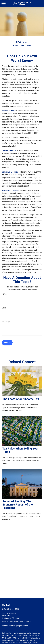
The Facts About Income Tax (21, 399)
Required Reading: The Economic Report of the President (18, 505)
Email (4, 308)
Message (6, 322)
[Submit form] (7, 343)
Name (4, 294)
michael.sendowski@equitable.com (15, 626)
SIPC (30, 638)
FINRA (26, 638)
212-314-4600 (10, 638)
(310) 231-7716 (13, 609)
